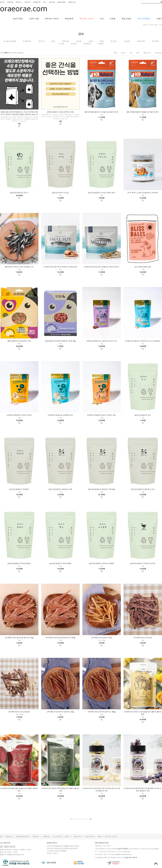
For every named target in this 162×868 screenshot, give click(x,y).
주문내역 (27, 2)
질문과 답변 (61, 2)
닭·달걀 (26, 41)
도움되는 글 (72, 2)
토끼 (73, 44)
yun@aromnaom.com (123, 854)
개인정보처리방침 (22, 837)
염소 (112, 41)
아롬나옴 (46, 837)
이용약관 (36, 837)
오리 (125, 41)
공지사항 (52, 2)
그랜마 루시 (78, 837)
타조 (60, 44)
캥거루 (154, 41)
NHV (100, 837)
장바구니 (19, 2)
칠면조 (139, 41)
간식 (161, 25)
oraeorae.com (24, 8)
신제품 (113, 19)
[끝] (90, 819)
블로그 (67, 837)
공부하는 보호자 (52, 19)
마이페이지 (37, 2)
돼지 (40, 41)
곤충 (100, 44)
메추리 (65, 41)
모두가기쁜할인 (144, 19)
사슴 (78, 41)
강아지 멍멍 (18, 19)
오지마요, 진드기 (87, 19)
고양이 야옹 (34, 19)
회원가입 (10, 2)
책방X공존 (69, 19)
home (145, 25)
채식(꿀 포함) (8, 41)
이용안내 (9, 837)
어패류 (86, 44)
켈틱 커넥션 (90, 837)
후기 (45, 2)
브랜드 (159, 19)
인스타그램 (57, 837)
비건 (102, 19)
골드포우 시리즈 (111, 837)
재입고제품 (126, 19)
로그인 (2, 2)
